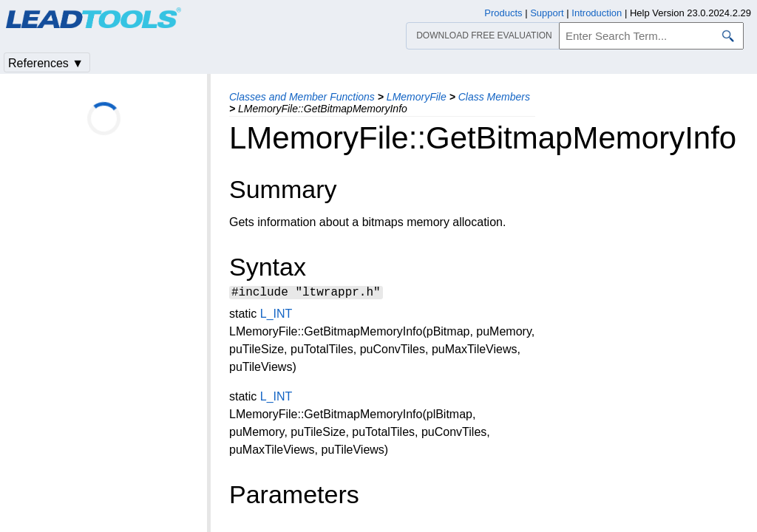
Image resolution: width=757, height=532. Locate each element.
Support (547, 13)
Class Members (494, 97)
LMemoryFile (417, 97)
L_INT (276, 316)
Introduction (597, 13)
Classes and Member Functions (302, 97)
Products (503, 13)
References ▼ (46, 63)
